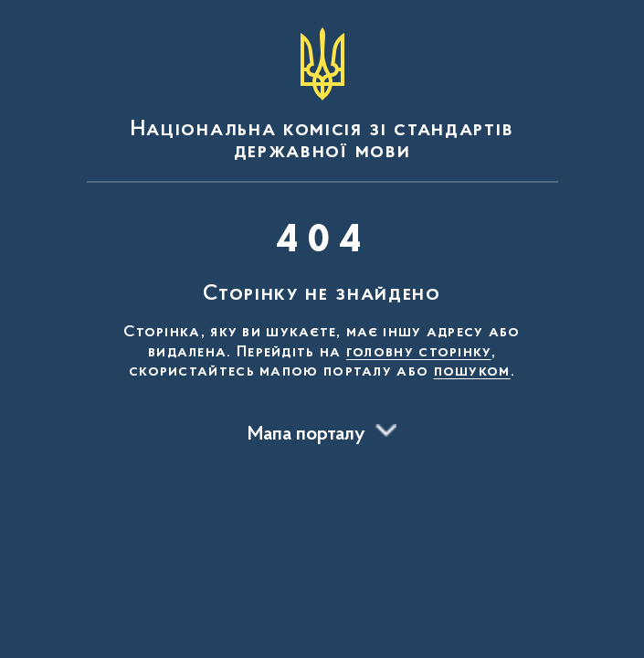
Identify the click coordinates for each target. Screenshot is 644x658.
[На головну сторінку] (322, 95)
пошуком (472, 372)
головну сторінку (419, 353)
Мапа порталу (306, 435)
